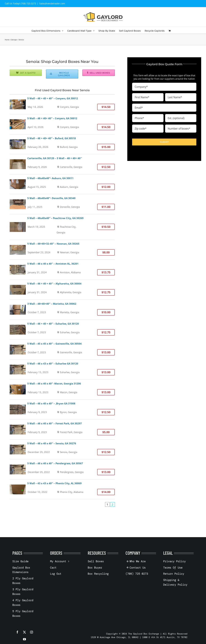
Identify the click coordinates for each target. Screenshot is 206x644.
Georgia (14, 40)
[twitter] (24, 632)
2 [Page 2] (112, 504)
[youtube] (24, 639)
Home (7, 40)
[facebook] (17, 632)
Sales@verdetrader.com (52, 3)
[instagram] (32, 632)
